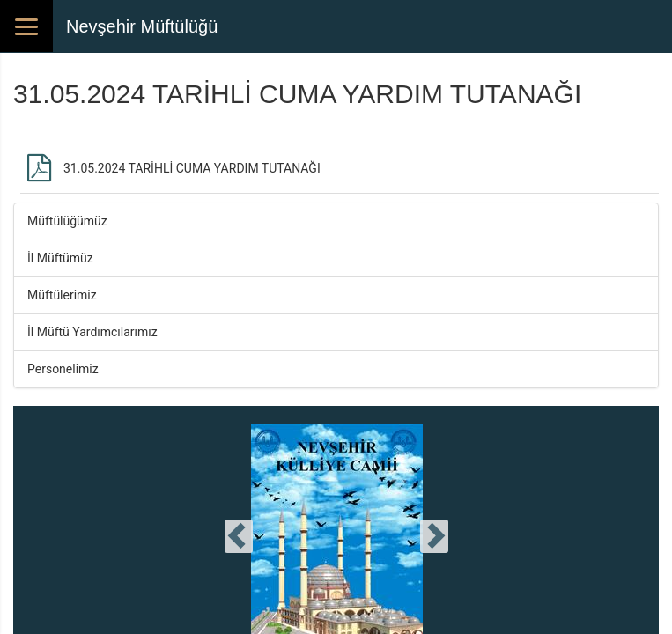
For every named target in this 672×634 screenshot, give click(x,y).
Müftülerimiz (62, 295)
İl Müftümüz (60, 258)
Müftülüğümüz (67, 221)
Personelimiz (63, 369)
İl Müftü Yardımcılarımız (92, 332)
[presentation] (239, 536)
